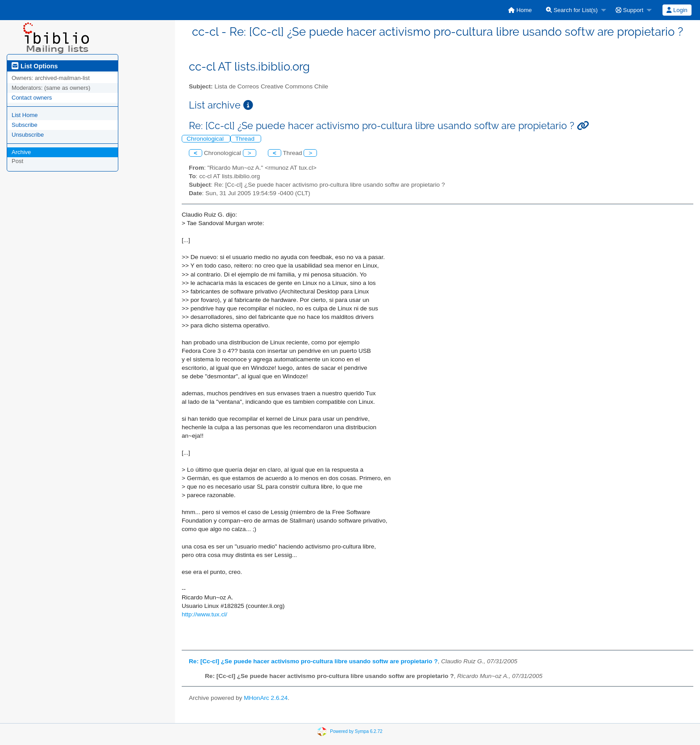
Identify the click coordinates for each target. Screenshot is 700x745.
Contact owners (32, 98)
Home (520, 10)
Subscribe (25, 125)
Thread (246, 139)
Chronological (206, 139)
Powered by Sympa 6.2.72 (356, 731)
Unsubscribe (28, 135)
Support (629, 10)
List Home (25, 115)
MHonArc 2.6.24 (266, 698)
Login (677, 10)
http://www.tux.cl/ (204, 614)
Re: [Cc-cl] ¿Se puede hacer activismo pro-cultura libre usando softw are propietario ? (313, 661)
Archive (21, 152)
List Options (35, 66)
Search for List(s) (572, 10)
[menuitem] (520, 10)
